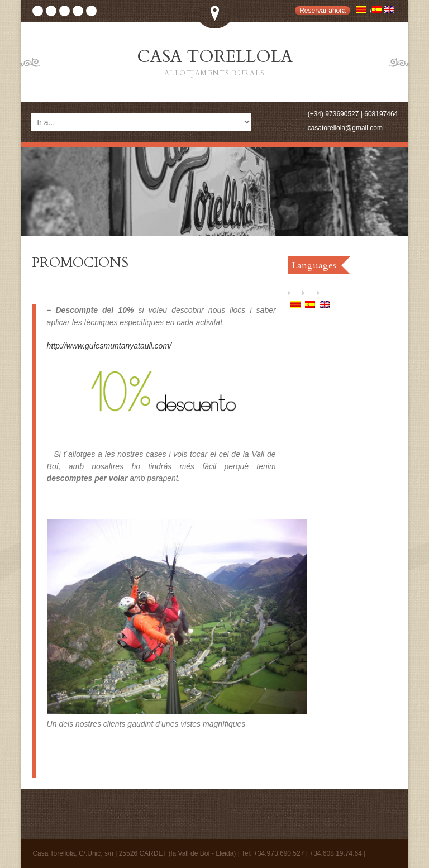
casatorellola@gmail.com (345, 128)
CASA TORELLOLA (214, 63)
